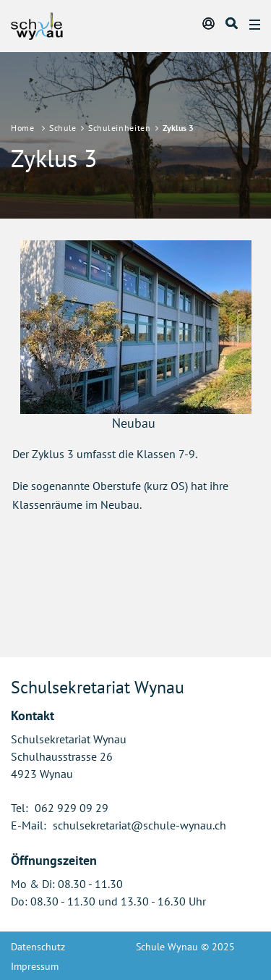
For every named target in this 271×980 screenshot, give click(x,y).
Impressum (35, 966)
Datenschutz (38, 947)
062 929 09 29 (72, 808)
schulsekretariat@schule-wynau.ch (139, 825)
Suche (233, 23)
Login (210, 23)
